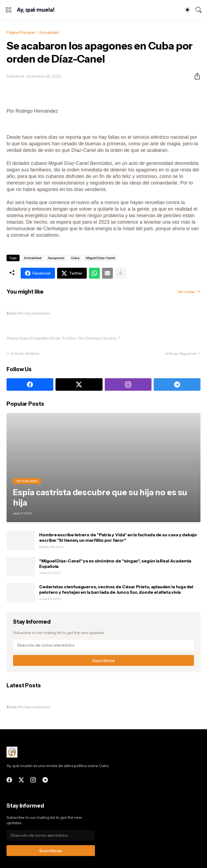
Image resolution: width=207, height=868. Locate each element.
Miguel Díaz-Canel (101, 258)
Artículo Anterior (25, 353)
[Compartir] (195, 76)
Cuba (75, 258)
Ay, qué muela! (36, 10)
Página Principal (21, 32)
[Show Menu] (8, 10)
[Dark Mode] (187, 10)
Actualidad (49, 32)
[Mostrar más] (121, 273)
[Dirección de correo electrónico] (103, 645)
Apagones (56, 258)
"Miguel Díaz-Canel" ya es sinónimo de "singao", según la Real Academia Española (115, 564)
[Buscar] (199, 10)
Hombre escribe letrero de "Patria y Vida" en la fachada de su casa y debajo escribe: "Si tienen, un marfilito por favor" (118, 537)
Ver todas (186, 292)
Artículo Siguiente (181, 353)
